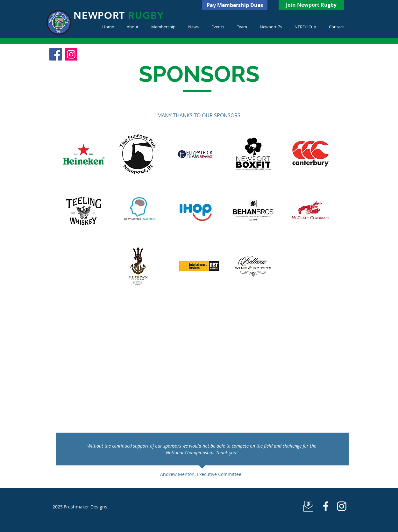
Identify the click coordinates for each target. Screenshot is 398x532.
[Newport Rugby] (326, 506)
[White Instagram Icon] (342, 506)
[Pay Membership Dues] (235, 5)
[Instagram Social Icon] (71, 54)
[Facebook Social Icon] (56, 54)
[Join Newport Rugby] (311, 5)
